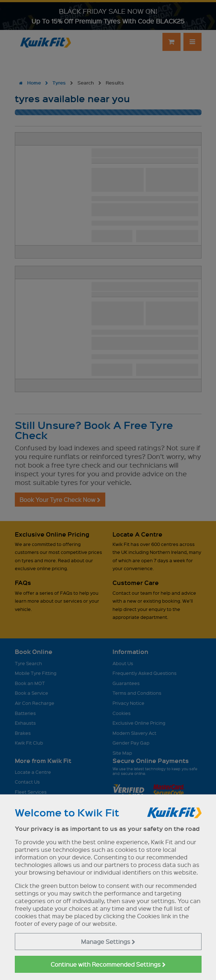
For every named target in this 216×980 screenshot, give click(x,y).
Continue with (108, 964)
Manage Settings (108, 942)
